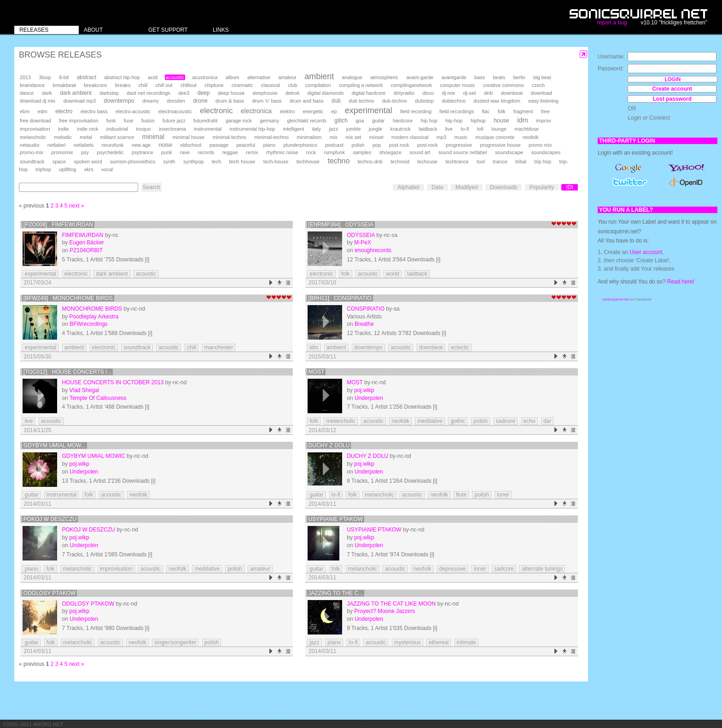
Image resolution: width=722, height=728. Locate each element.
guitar (378, 121)
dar (547, 421)
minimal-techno (271, 137)
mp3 (441, 137)
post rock (399, 145)
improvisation (35, 129)
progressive (459, 145)
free (545, 111)
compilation (318, 85)
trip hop (543, 162)
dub (336, 101)
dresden (176, 101)
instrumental (208, 129)
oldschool (191, 145)
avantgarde (454, 77)
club (292, 85)
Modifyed (467, 187)
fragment (523, 111)
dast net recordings (148, 93)
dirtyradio (404, 93)
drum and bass (307, 101)
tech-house (276, 162)
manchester (219, 347)
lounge (499, 129)
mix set (353, 137)
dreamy (151, 101)
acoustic (175, 77)
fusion (148, 121)
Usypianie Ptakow (336, 519)
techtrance (457, 162)
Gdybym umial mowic (93, 456)
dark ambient (76, 93)
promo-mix (32, 152)
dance (27, 93)
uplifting (67, 169)
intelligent (294, 129)
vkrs (89, 169)
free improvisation (79, 121)
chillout (189, 85)
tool (481, 162)
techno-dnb (370, 162)
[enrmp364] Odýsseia (341, 225)
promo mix (540, 145)
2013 (25, 77)
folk (502, 111)
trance (500, 162)
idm (523, 120)
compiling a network (361, 85)
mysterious (408, 642)
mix (334, 137)
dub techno (361, 101)
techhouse (308, 162)
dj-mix (449, 93)
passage (219, 145)
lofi (480, 129)
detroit (292, 93)
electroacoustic (175, 111)
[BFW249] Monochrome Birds (68, 298)
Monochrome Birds (92, 309)
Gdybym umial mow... (55, 445)
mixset (376, 137)
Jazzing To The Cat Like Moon (391, 604)
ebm (25, 111)
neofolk (531, 137)
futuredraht (205, 121)
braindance (32, 85)
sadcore (506, 421)
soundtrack (32, 162)
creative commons (504, 85)
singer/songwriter (175, 642)
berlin (519, 77)
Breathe (364, 324)
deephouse (265, 93)
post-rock (428, 145)
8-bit (64, 77)
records (206, 152)
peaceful (246, 145)
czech (538, 85)
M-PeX (363, 243)
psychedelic (110, 152)
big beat (542, 77)
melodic (63, 137)
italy (317, 129)
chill (143, 85)
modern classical (410, 137)
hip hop (429, 121)
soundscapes (546, 152)
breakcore (95, 85)
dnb (488, 93)
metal (86, 137)
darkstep (109, 93)
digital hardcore (369, 93)
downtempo (119, 101)
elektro (287, 111)
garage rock (239, 121)
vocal (107, 169)
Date (437, 187)
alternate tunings (542, 569)
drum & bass (230, 101)
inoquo (143, 129)
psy (85, 152)
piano (270, 145)
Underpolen (369, 398)
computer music (457, 85)
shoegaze (390, 152)
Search (151, 187)
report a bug (612, 23)
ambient (319, 76)
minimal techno (229, 137)
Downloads (504, 187)
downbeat (512, 93)
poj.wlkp (364, 390)
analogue (352, 77)
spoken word (88, 162)
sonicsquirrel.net (616, 299)
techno (338, 161)
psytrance (143, 152)
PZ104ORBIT (86, 250)
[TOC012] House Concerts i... (68, 372)
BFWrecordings (88, 324)
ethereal (439, 642)
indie (64, 129)
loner (503, 495)
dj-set (470, 93)
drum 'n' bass (267, 101)
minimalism (309, 137)
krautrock (401, 129)
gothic (458, 421)
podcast (334, 145)
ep (334, 111)
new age (141, 145)
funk (111, 121)
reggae (230, 152)
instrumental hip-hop (253, 129)
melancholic (33, 137)
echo (530, 421)
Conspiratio (366, 309)
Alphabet (408, 187)
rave (185, 152)
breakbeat (64, 85)
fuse (129, 121)
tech (217, 162)
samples (362, 152)
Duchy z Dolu (329, 445)
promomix (62, 152)
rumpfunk (334, 152)
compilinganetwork (411, 85)
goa (360, 121)
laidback (428, 129)
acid (153, 77)
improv (543, 121)
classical (271, 85)
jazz (333, 129)
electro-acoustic (133, 111)
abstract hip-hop (122, 77)
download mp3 (80, 101)
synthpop (193, 162)
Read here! (681, 282)
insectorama (172, 129)
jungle (376, 129)
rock (311, 152)
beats (499, 77)
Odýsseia (361, 235)
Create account (672, 89)
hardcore (403, 121)
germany (269, 121)
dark (47, 93)
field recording (416, 111)
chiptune (214, 85)
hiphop (478, 121)
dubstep (424, 101)
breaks (123, 85)
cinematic (242, 85)
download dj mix (38, 101)
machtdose (527, 129)
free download (35, 121)
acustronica (205, 77)
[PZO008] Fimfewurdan (58, 225)
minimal (153, 137)
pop (377, 145)
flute (461, 495)
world (393, 274)
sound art (420, 152)
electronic (216, 111)
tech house (242, 161)
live (449, 129)
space (59, 162)
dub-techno (395, 101)
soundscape (509, 152)
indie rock (87, 129)
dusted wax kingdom (497, 101)
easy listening (543, 101)
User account (646, 252)
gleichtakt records (307, 121)
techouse (427, 162)
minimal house (189, 137)
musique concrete (495, 137)
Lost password (672, 99)
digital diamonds (326, 93)
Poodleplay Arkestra (94, 317)
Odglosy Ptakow (50, 593)
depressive (453, 569)
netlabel (56, 145)
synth (169, 162)
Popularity (542, 187)
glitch (341, 121)
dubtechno (454, 101)
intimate (466, 642)
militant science (117, 137)
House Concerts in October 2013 (113, 382)
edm (43, 111)
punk (166, 152)
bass (480, 77)
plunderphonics (300, 145)
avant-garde (420, 77)
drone (200, 101)
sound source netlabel (463, 152)
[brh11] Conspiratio (340, 298)
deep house (231, 93)
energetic (313, 111)
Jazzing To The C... (336, 593)
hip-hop (454, 121)
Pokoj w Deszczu (50, 519)
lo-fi (465, 129)
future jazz (174, 121)
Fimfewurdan (82, 235)
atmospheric (384, 77)
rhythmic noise (282, 152)
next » (77, 206)
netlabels (83, 145)
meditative (430, 421)
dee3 (184, 93)
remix (252, 152)
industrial (117, 129)
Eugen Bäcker (86, 243)
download (541, 93)
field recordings (457, 111)
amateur (287, 77)
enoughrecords (373, 250)
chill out (164, 85)
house (501, 121)
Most (317, 372)
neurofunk (113, 145)
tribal (521, 162)
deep (204, 93)
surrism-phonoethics (133, 162)
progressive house (500, 145)
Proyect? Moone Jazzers (384, 611)
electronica (256, 111)
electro (64, 111)
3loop (45, 77)
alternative (259, 77)
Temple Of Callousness (98, 398)
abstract (87, 77)
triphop (43, 169)
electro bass (94, 111)
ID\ (569, 187)
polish (358, 145)
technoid (400, 162)
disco (428, 93)
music (460, 137)
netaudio (29, 145)
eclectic (460, 347)
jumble (354, 129)
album (233, 77)
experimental (369, 110)
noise (165, 145)
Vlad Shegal (84, 390)
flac (486, 111)
